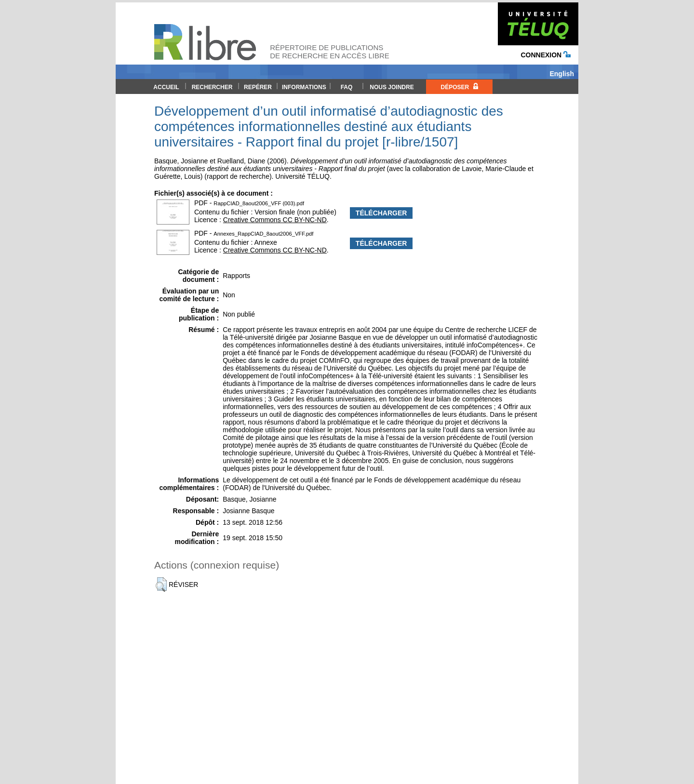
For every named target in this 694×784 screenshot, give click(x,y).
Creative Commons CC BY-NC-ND (275, 220)
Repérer (258, 87)
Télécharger (381, 213)
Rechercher (212, 87)
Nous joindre (392, 87)
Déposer (459, 87)
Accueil (166, 87)
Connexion (546, 55)
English (562, 74)
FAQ (347, 87)
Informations (304, 87)
